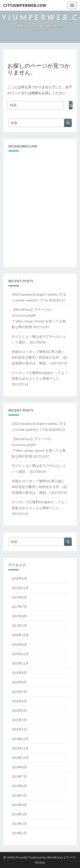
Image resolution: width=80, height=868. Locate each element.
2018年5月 (19, 578)
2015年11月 (20, 663)
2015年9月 (19, 673)
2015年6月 (19, 701)
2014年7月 (19, 776)
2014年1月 (19, 833)
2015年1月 (19, 729)
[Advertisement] (40, 182)
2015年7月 (19, 692)
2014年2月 (19, 824)
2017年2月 (19, 625)
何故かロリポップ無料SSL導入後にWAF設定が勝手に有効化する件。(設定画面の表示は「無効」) (39, 357)
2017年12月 (20, 588)
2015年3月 (19, 720)
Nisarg (40, 862)
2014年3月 (19, 814)
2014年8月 (19, 767)
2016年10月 (20, 635)
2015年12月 (20, 654)
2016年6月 (19, 644)
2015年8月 (19, 682)
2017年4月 (19, 616)
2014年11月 (20, 748)
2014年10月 (20, 758)
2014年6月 (19, 786)
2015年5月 (19, 710)
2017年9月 (19, 597)
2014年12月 (20, 739)
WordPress (55, 857)
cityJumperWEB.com (25, 5)
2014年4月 (19, 805)
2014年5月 (19, 795)
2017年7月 (19, 607)
